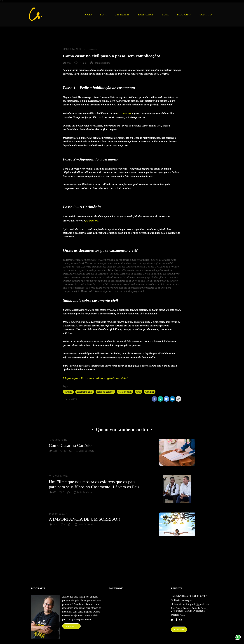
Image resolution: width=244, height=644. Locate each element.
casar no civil (125, 392)
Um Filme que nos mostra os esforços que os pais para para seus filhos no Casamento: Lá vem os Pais (94, 484)
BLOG (165, 15)
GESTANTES (122, 15)
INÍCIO (88, 15)
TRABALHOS (146, 15)
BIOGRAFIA (184, 15)
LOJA (103, 15)
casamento (124, 113)
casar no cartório (105, 392)
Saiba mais (71, 620)
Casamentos (93, 49)
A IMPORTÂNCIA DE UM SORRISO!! (84, 519)
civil (138, 392)
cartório (68, 392)
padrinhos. (92, 220)
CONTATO (206, 15)
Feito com (122, 641)
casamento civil (85, 392)
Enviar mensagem (183, 594)
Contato (179, 623)
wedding (150, 392)
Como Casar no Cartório (70, 445)
